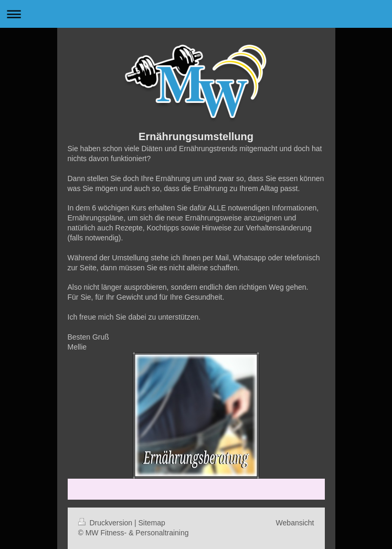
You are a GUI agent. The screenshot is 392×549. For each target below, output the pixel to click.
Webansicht (295, 523)
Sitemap (152, 523)
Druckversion (106, 523)
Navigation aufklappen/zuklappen (196, 14)
